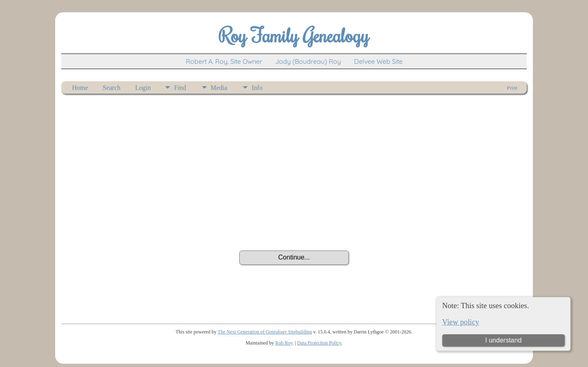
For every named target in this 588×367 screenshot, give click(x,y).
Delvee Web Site (378, 61)
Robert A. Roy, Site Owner (224, 61)
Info (257, 88)
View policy (461, 322)
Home (80, 88)
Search (112, 88)
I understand (503, 340)
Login (143, 88)
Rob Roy (284, 343)
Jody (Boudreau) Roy (308, 61)
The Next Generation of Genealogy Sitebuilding (265, 332)
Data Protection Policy (319, 343)
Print (512, 88)
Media (219, 88)
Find (180, 88)
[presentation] (294, 228)
